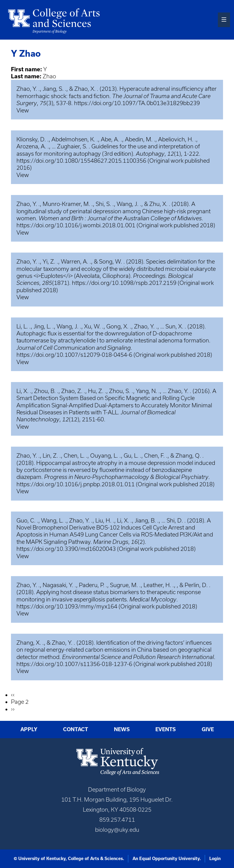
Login (215, 859)
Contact (76, 729)
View (23, 110)
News (122, 729)
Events (166, 729)
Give (208, 729)
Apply (29, 729)
